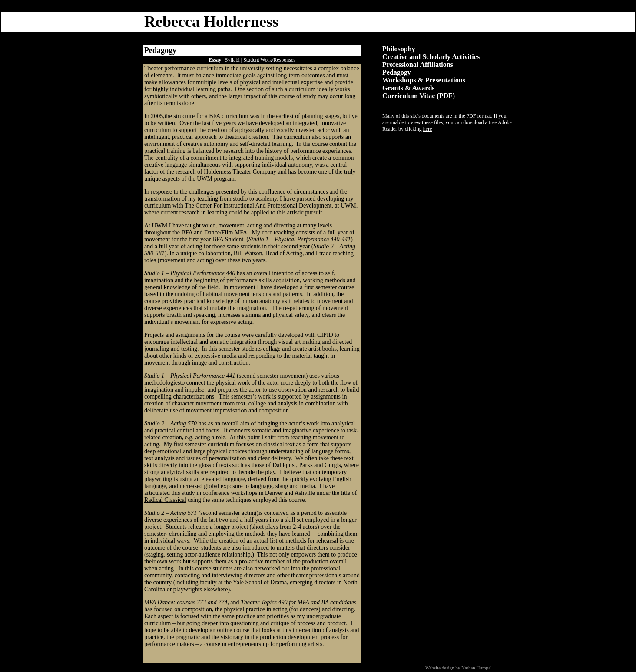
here (428, 129)
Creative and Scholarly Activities (431, 57)
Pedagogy (397, 72)
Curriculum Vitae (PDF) (419, 96)
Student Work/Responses (269, 60)
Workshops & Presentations (424, 80)
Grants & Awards (409, 88)
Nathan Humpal (477, 668)
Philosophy (399, 49)
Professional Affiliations (418, 64)
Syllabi (232, 60)
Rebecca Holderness (211, 22)
